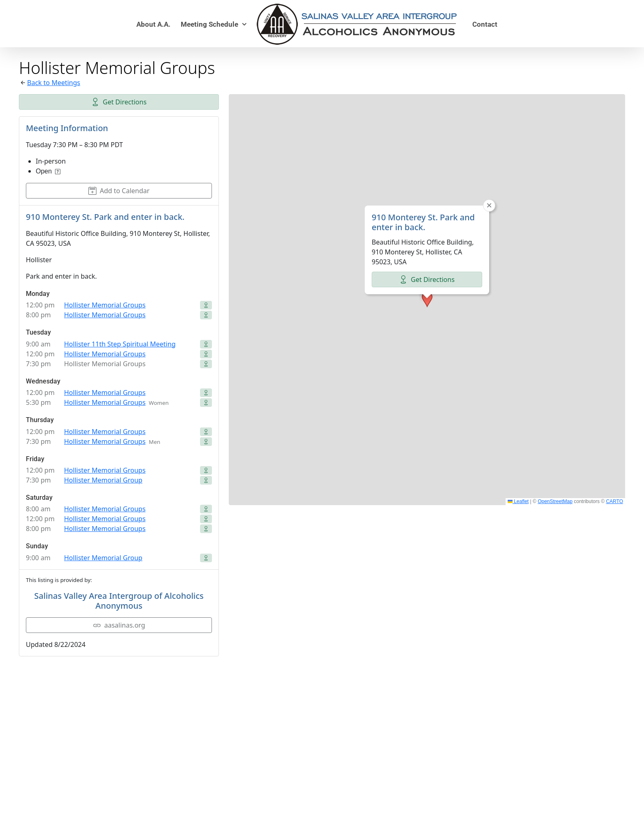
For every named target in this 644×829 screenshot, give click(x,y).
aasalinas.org (119, 625)
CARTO (614, 501)
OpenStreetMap (555, 501)
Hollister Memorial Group (103, 480)
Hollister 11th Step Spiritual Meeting (120, 344)
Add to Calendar (119, 191)
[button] (427, 300)
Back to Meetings (54, 83)
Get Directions (119, 102)
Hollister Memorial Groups (105, 305)
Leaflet (518, 501)
